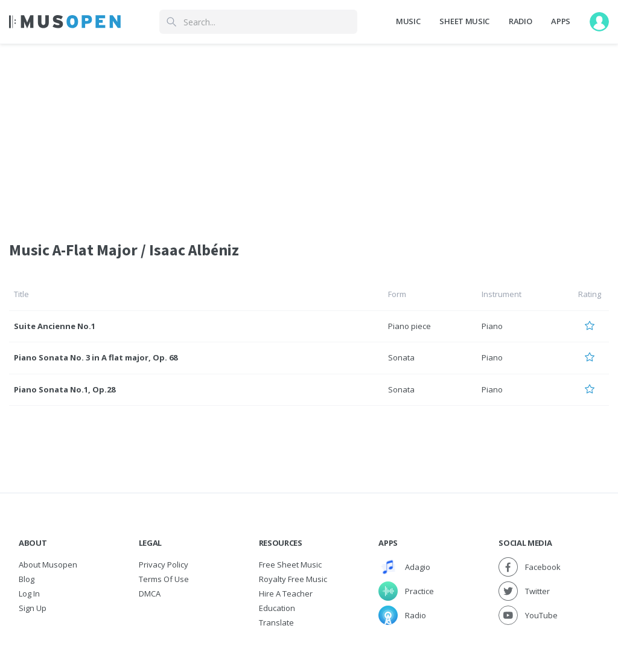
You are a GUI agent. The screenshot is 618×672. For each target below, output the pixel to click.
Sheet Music (464, 21)
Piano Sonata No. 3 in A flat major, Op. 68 (96, 357)
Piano (492, 326)
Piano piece (409, 326)
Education (277, 608)
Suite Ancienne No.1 (55, 326)
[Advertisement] (309, 135)
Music (408, 21)
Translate (276, 622)
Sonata (401, 357)
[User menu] (599, 22)
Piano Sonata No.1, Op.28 (65, 389)
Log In (29, 594)
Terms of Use (164, 579)
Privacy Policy (164, 565)
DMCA (150, 594)
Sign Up (33, 608)
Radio (520, 21)
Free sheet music (290, 565)
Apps (561, 21)
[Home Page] (65, 22)
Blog (27, 579)
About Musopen (48, 565)
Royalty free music (293, 579)
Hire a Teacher (286, 594)
